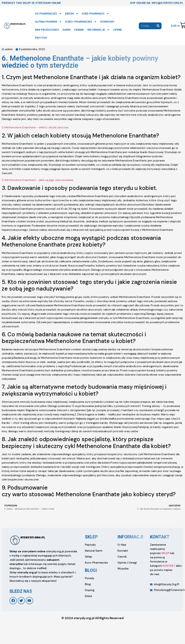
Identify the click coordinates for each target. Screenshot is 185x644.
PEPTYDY (41, 38)
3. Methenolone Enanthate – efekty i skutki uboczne (35, 127)
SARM (66, 30)
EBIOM (72, 14)
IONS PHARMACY (95, 14)
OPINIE (118, 30)
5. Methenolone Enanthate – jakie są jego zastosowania (37, 180)
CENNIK (79, 30)
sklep (91, 537)
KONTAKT (169, 566)
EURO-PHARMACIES (81, 22)
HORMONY (107, 22)
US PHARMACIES (48, 14)
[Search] (158, 26)
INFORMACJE (98, 30)
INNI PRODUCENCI (47, 30)
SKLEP (165, 553)
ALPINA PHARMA (48, 22)
